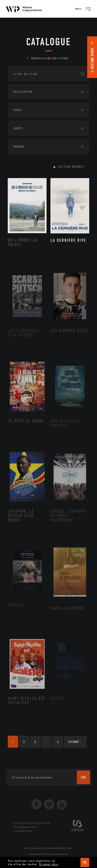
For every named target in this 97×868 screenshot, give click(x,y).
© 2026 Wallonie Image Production (48, 848)
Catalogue (48, 42)
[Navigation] (88, 9)
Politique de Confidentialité (48, 854)
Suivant (75, 742)
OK (85, 862)
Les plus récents (71, 167)
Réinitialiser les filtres (47, 58)
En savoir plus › (49, 864)
